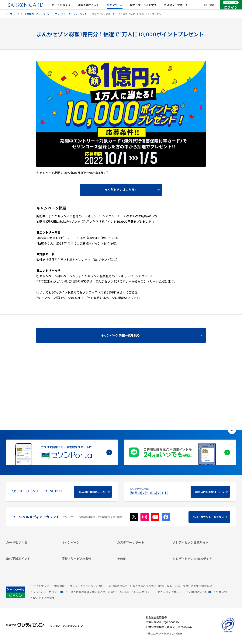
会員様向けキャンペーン (37, 20)
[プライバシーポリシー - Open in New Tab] (47, 592)
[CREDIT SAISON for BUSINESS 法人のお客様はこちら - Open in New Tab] (62, 430)
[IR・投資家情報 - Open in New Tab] (196, 506)
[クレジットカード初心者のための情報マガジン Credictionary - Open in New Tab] (196, 532)
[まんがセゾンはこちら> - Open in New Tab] (121, 196)
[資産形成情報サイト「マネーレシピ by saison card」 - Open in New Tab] (196, 541)
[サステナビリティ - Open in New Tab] (196, 501)
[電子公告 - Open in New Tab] (196, 511)
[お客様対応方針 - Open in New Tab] (199, 592)
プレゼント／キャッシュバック (71, 20)
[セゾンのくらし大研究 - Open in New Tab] (196, 548)
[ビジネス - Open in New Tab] (196, 497)
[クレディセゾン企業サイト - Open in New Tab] (196, 487)
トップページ (12, 20)
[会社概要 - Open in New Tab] (196, 492)
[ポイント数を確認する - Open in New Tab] (30, 563)
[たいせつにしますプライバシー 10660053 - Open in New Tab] (228, 632)
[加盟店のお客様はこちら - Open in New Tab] (180, 430)
